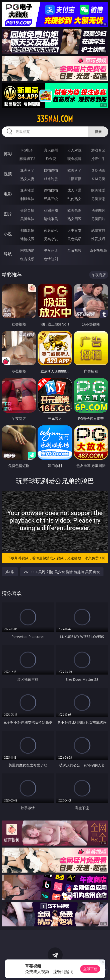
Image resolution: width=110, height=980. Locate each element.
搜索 (98, 132)
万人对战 (74, 150)
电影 (8, 194)
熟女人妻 (27, 179)
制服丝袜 (27, 199)
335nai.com (55, 119)
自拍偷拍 (51, 170)
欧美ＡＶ (74, 170)
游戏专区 (98, 150)
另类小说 (51, 239)
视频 (8, 174)
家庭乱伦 (51, 230)
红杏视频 (27, 259)
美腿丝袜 (27, 219)
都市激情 (27, 230)
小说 (8, 234)
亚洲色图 (51, 210)
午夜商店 (51, 250)
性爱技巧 (98, 239)
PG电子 (27, 150)
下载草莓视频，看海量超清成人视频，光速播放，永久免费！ (57, 558)
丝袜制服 (51, 179)
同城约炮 (27, 250)
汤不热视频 (98, 250)
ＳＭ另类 (98, 179)
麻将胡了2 (27, 159)
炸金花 (51, 159)
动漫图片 (98, 210)
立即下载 (90, 969)
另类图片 (98, 219)
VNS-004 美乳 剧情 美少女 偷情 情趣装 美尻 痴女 (62, 572)
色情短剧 (51, 259)
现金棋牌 (74, 159)
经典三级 (51, 199)
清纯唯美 (51, 219)
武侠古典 (98, 230)
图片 (8, 214)
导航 (8, 254)
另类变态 (98, 199)
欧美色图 (74, 210)
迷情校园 (27, 239)
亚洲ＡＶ (27, 170)
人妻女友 (74, 230)
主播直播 (74, 179)
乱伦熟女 (74, 199)
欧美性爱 (98, 190)
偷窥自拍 (27, 210)
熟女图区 (74, 219)
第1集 (10, 572)
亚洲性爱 (27, 190)
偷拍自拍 (51, 190)
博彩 (8, 154)
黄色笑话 (74, 239)
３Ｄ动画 (98, 170)
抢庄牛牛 (98, 159)
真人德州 (51, 150)
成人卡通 (74, 190)
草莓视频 (74, 250)
